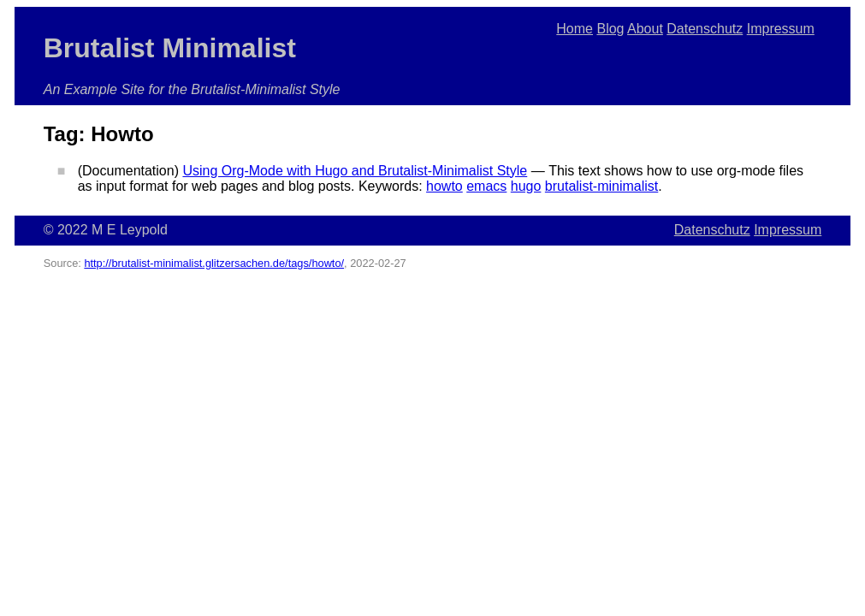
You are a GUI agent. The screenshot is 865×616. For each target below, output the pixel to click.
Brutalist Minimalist (170, 48)
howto (444, 186)
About (645, 29)
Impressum (781, 29)
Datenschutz (705, 29)
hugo (526, 186)
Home (575, 29)
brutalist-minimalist (601, 186)
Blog (610, 29)
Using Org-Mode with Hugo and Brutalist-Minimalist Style (355, 171)
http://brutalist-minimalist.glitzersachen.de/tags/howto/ (214, 263)
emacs (486, 186)
